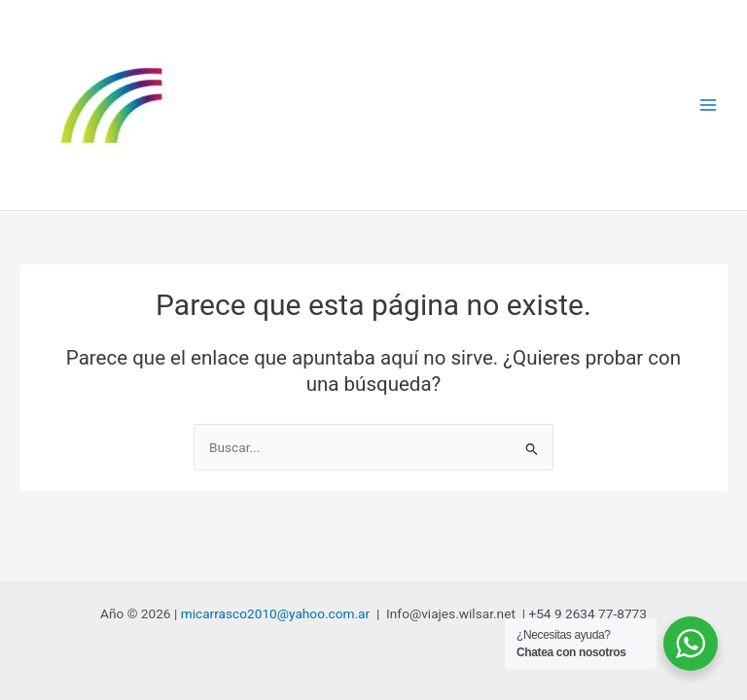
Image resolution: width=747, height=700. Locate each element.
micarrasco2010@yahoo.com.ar (276, 613)
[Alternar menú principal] (709, 105)
